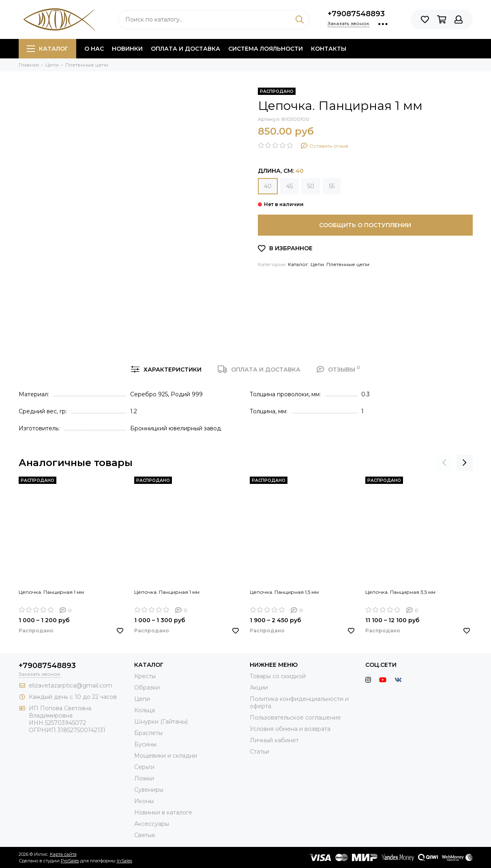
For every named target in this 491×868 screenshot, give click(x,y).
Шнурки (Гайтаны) (161, 722)
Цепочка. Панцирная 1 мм (51, 592)
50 (311, 186)
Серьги (144, 767)
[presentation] (444, 463)
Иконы (144, 801)
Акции (259, 688)
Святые (145, 835)
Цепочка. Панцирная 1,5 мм (284, 592)
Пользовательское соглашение (295, 718)
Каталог (47, 49)
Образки (147, 688)
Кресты (145, 676)
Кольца (145, 710)
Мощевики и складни (166, 756)
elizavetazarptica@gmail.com (71, 685)
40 (268, 186)
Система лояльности (266, 49)
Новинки (127, 49)
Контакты (329, 49)
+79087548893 (356, 14)
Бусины (145, 744)
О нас (94, 49)
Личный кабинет (274, 740)
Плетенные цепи (348, 264)
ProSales (70, 861)
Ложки (144, 778)
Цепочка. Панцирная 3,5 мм (400, 592)
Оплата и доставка (185, 49)
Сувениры (149, 790)
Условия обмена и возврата (290, 729)
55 (332, 186)
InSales (124, 861)
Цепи (317, 264)
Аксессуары (152, 824)
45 (289, 186)
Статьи (259, 752)
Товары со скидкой (278, 676)
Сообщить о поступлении (365, 225)
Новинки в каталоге (163, 812)
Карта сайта (63, 854)
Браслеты (148, 733)
